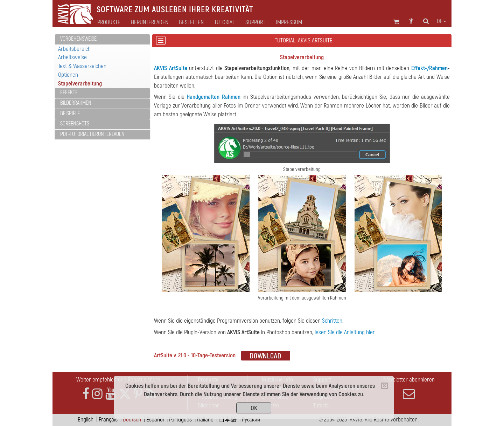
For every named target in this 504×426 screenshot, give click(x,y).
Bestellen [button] (191, 22)
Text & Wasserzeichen (82, 66)
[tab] (102, 39)
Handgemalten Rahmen (213, 97)
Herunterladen (150, 22)
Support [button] (255, 22)
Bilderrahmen (76, 103)
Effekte (69, 92)
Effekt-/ (420, 68)
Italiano (205, 420)
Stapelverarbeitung (80, 84)
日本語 (228, 420)
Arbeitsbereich (74, 49)
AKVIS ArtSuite (171, 68)
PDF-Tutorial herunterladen (92, 134)
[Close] (384, 386)
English (86, 420)
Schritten (332, 321)
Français (108, 420)
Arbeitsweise (72, 57)
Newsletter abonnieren (409, 388)
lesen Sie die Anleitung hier (345, 332)
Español (155, 420)
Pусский (251, 420)
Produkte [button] (109, 22)
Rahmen (438, 68)
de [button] (442, 21)
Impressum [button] (289, 22)
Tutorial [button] (225, 22)
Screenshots (75, 124)
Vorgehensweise (78, 39)
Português (180, 420)
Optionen (68, 75)
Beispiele (70, 114)
